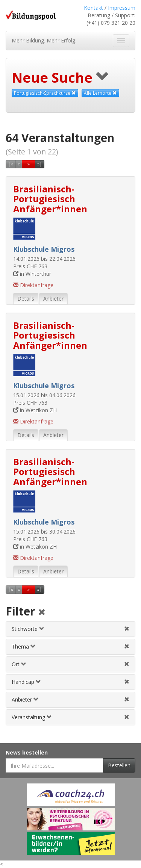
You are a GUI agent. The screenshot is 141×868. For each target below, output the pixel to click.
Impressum (122, 8)
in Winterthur (32, 274)
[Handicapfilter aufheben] (127, 682)
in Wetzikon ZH (35, 410)
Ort (19, 664)
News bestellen (27, 752)
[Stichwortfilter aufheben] (127, 629)
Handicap (26, 682)
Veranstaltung (32, 717)
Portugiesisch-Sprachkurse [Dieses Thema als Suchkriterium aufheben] (45, 93)
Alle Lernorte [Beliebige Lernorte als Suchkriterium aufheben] (100, 93)
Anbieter (25, 699)
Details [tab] (26, 299)
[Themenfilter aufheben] (127, 646)
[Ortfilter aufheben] (127, 664)
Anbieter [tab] (53, 299)
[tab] (70, 629)
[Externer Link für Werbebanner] (71, 795)
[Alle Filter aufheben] (42, 613)
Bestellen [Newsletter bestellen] (119, 765)
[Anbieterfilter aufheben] (127, 699)
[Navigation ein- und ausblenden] (121, 41)
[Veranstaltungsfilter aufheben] (127, 717)
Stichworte (28, 629)
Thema (24, 646)
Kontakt (93, 8)
